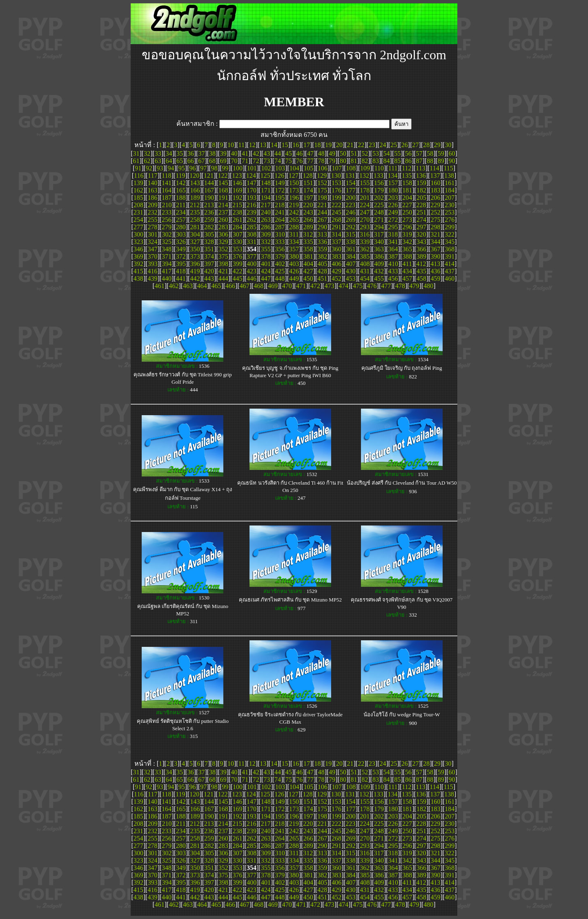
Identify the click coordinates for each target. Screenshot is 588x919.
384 (351, 256)
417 (167, 271)
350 (195, 249)
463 (188, 286)
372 (181, 256)
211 (181, 205)
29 (437, 145)
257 (181, 220)
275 (436, 220)
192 (237, 198)
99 (225, 168)
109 (365, 168)
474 (343, 286)
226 (393, 205)
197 (308, 198)
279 (167, 227)
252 (436, 212)
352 (223, 249)
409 (379, 264)
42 (256, 153)
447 (266, 278)
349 (181, 249)
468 (258, 286)
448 (280, 278)
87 (419, 161)
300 (138, 234)
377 (252, 256)
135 (407, 176)
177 (351, 190)
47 (310, 153)
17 (307, 145)
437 (450, 271)
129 (322, 176)
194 (266, 198)
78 (321, 161)
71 (245, 161)
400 (252, 264)
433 (393, 271)
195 (280, 198)
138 (449, 176)
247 (365, 212)
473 (330, 286)
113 (420, 168)
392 (138, 264)
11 (242, 145)
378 (266, 256)
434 (407, 271)
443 (209, 278)
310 (280, 234)
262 (252, 220)
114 (434, 168)
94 (171, 168)
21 (350, 145)
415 (138, 271)
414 (450, 264)
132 (364, 176)
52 (365, 153)
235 (195, 212)
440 (167, 278)
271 (379, 220)
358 (308, 249)
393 (153, 264)
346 (138, 249)
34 (169, 153)
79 (332, 161)
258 (195, 220)
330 (237, 242)
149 (280, 183)
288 (294, 227)
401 (266, 264)
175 (322, 190)
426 (294, 271)
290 (322, 227)
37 (201, 153)
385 (365, 256)
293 (365, 227)
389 (421, 256)
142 (181, 183)
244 (322, 212)
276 (450, 220)
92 (149, 168)
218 (280, 205)
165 (181, 190)
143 (195, 183)
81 (354, 161)
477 (386, 286)
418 (181, 271)
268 (336, 220)
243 (308, 212)
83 (376, 161)
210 (167, 205)
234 (181, 212)
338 (351, 242)
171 (266, 190)
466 (230, 286)
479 (414, 286)
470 (287, 286)
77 (310, 161)
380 (294, 256)
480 (428, 286)
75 (289, 161)
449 (294, 278)
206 (436, 198)
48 (321, 153)
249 (393, 212)
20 (339, 145)
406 (336, 264)
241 (280, 212)
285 (252, 227)
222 (336, 205)
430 (351, 271)
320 (421, 234)
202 (379, 198)
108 (351, 168)
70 (234, 161)
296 (407, 227)
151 (308, 183)
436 (436, 271)
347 (152, 249)
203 (393, 198)
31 (136, 153)
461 (160, 286)
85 (397, 161)
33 (158, 153)
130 (336, 176)
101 (252, 168)
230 (450, 205)
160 (436, 183)
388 (407, 256)
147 (252, 183)
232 (152, 212)
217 (265, 205)
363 (379, 249)
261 (237, 220)
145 (223, 183)
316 (365, 234)
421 (223, 271)
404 (308, 264)
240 (266, 212)
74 (278, 161)
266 (308, 220)
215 (237, 205)
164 (167, 190)
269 (351, 220)
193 (252, 198)
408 (365, 264)
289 (308, 227)
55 (397, 153)
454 (365, 278)
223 (350, 205)
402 (280, 264)
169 (237, 190)
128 (307, 176)
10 (231, 145)
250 (407, 212)
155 (365, 183)
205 (421, 198)
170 (252, 190)
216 (252, 205)
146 (237, 183)
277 (138, 227)
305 (209, 234)
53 (376, 153)
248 (379, 212)
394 (167, 264)
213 (209, 205)
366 (421, 249)
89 (441, 161)
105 (308, 168)
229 (435, 205)
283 (223, 227)
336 (322, 242)
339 (365, 242)
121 (209, 176)
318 (393, 234)
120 (194, 176)
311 (294, 234)
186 (152, 198)
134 (392, 176)
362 (365, 249)
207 (450, 198)
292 (351, 227)
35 (180, 153)
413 (435, 264)
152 (322, 183)
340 (379, 242)
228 (421, 205)
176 (336, 190)
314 (336, 234)
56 (408, 153)
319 (407, 234)
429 (336, 271)
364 (393, 249)
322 (450, 234)
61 (136, 161)
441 (181, 278)
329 (223, 242)
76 (299, 161)
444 (223, 278)
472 (315, 286)
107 (337, 168)
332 (266, 242)
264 (280, 220)
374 (209, 256)
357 (294, 249)
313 (322, 234)
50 (343, 153)
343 (421, 242)
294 (379, 227)
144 (209, 183)
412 (421, 264)
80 (343, 161)
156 (379, 183)
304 (195, 234)
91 (138, 168)
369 (138, 256)
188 (181, 198)
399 (238, 264)
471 (301, 286)
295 (393, 227)
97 (203, 168)
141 (167, 183)
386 (379, 256)
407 (351, 264)
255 (152, 220)
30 (448, 145)
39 (223, 153)
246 (351, 212)
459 (436, 278)
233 (167, 212)
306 (223, 234)
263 (266, 220)
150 (294, 183)
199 (336, 198)
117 (153, 176)
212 (195, 205)
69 (223, 161)
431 (365, 271)
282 (209, 227)
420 (209, 271)
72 (256, 161)
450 (308, 278)
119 (180, 176)
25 (394, 145)
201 (365, 198)
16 (296, 145)
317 (379, 234)
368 (450, 249)
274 (421, 220)
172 (280, 190)
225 (379, 205)
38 (212, 153)
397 (209, 264)
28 (426, 145)
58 (430, 153)
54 (387, 153)
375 (223, 256)
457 (407, 278)
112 (406, 168)
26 (405, 145)
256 (167, 220)
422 (237, 271)
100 (238, 168)
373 (195, 256)
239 (252, 212)
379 (280, 256)
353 (237, 249)
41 (245, 153)
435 (421, 271)
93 (160, 168)
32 (147, 153)
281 (195, 227)
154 (351, 183)
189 (195, 198)
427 (308, 271)
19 (328, 145)
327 (195, 242)
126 (279, 176)
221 (322, 205)
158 (407, 183)
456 (393, 278)
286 (266, 227)
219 (294, 205)
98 (214, 168)
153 (336, 183)
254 (138, 220)
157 (393, 183)
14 (274, 145)
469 (273, 286)
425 (280, 271)
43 (267, 153)
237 (223, 212)
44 (278, 153)
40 (234, 153)
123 (237, 176)
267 (322, 220)
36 (191, 153)
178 (365, 190)
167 (209, 190)
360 (336, 249)
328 (209, 242)
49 (332, 153)
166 (195, 190)
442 (195, 278)
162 (138, 190)
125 (265, 176)
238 (237, 212)
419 (195, 271)
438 (138, 278)
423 (252, 271)
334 (294, 242)
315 (350, 234)
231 (138, 212)
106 (323, 168)
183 (436, 190)
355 (266, 249)
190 (209, 198)
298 (436, 227)
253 (450, 212)
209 (153, 205)
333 (280, 242)
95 (182, 168)
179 (379, 190)
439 (152, 278)
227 (407, 205)
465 (216, 286)
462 (174, 286)
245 (336, 212)
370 (152, 256)
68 (212, 161)
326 (181, 242)
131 (350, 176)
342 (407, 242)
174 (308, 190)
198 (322, 198)
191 (223, 198)
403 (294, 264)
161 (450, 183)
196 (294, 198)
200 (351, 198)
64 (169, 161)
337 (336, 242)
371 (167, 256)
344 (436, 242)
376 (237, 256)
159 (421, 183)
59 (441, 153)
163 (152, 190)
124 (251, 176)
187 (167, 198)
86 (408, 161)
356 (280, 249)
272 (393, 220)
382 (322, 256)
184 (450, 190)
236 (209, 212)
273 (407, 220)
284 (237, 227)
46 (299, 153)
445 (237, 278)
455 (379, 278)
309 (266, 234)
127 (294, 176)
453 (351, 278)
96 (192, 168)
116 (139, 176)
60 (452, 153)
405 (323, 264)
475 (358, 286)
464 (202, 286)
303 (181, 234)
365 (407, 249)
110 (379, 168)
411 (407, 264)
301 (153, 234)
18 (318, 145)
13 (263, 145)
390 (436, 256)
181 (407, 190)
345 (450, 242)
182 (421, 190)
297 (421, 227)
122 (223, 176)
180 (393, 190)
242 (294, 212)
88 (430, 161)
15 (285, 145)
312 (308, 234)
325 (167, 242)
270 (365, 220)
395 (181, 264)
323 (138, 242)
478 (400, 286)
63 (158, 161)
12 (252, 145)
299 (450, 227)
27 (415, 145)
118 (166, 176)
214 (223, 205)
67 (201, 161)
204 (407, 198)
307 (238, 234)
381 (308, 256)
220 (308, 205)
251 (421, 212)
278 (152, 227)
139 (138, 183)
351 (209, 249)
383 (336, 256)
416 (152, 271)
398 (223, 264)
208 (138, 205)
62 (147, 161)
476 (372, 286)
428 (322, 271)
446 (252, 278)
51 (354, 153)
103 (280, 168)
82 (365, 161)
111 (393, 168)
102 (266, 168)
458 (421, 278)
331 (252, 242)
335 (308, 242)
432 (379, 271)
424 (266, 271)
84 (387, 161)
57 (419, 153)
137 (435, 176)
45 (289, 153)
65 (180, 161)
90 (452, 161)
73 (267, 161)
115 (448, 168)
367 (436, 249)
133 (379, 176)
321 (435, 234)
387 (393, 256)
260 (223, 220)
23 (372, 145)
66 (191, 161)
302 (167, 234)
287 (280, 227)
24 (383, 145)
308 (252, 234)
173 (294, 190)
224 (365, 205)
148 (266, 183)
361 (351, 249)
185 (138, 198)
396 (195, 264)
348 (167, 249)
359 (322, 249)
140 (152, 183)
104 (294, 168)
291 (336, 227)
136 (421, 176)
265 (294, 220)
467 (245, 286)
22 (361, 145)
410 (393, 264)
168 (223, 190)
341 (393, 242)
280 (181, 227)
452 (336, 278)
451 (322, 278)
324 (152, 242)
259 (209, 220)
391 (450, 256)
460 (450, 278)
